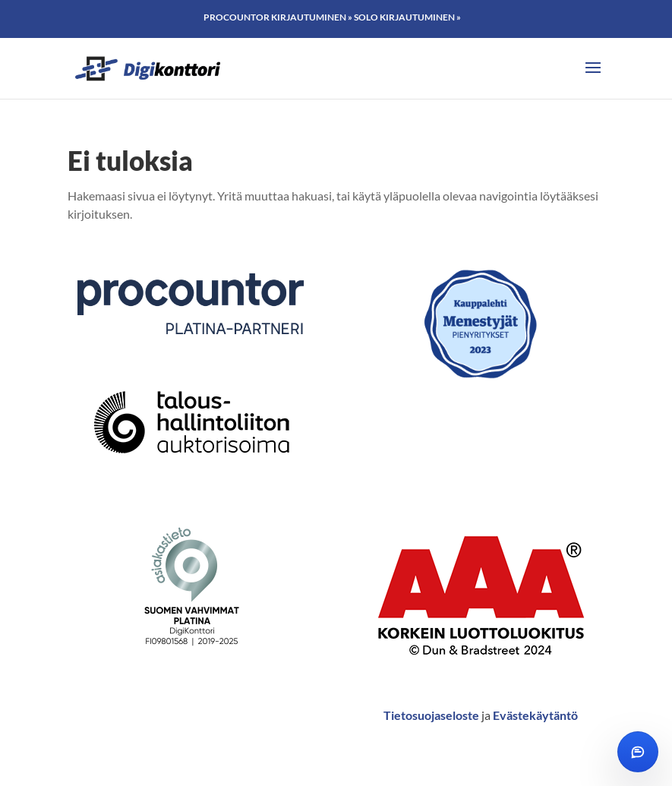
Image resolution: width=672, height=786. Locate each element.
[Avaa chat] (638, 752)
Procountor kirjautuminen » (278, 17)
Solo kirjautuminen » (407, 17)
